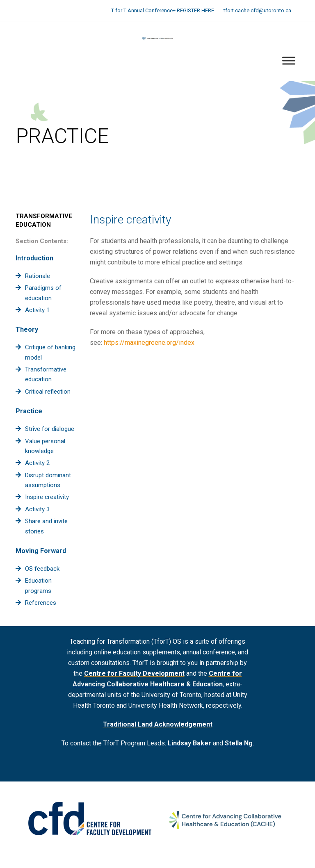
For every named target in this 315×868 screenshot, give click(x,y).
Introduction (34, 258)
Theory (27, 329)
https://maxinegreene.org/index (149, 343)
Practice (29, 411)
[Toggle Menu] (289, 61)
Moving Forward (41, 551)
